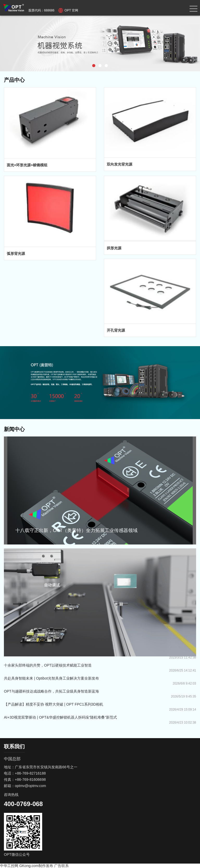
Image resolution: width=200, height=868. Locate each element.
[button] (94, 66)
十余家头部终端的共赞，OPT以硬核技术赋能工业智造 (48, 665)
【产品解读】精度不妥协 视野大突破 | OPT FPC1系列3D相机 (54, 704)
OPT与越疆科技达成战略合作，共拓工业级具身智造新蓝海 (51, 691)
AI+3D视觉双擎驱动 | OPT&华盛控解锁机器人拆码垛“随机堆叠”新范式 (60, 717)
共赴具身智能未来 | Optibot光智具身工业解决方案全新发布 (51, 678)
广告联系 (61, 866)
